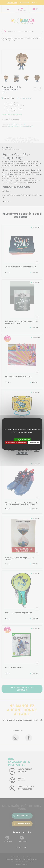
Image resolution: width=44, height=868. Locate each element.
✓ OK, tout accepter (22, 440)
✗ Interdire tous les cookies (16, 443)
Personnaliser (34, 443)
